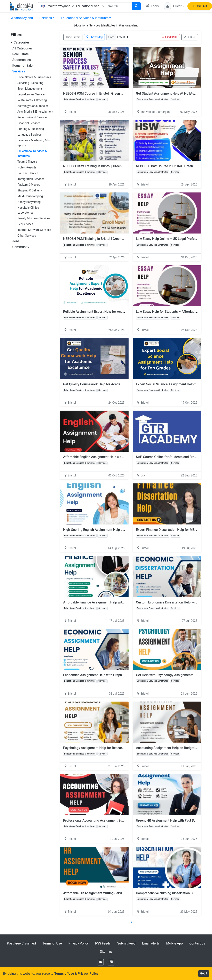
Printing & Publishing (31, 129)
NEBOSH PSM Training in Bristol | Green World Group (102, 239)
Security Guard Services (32, 117)
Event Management (30, 89)
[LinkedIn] (111, 962)
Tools (152, 6)
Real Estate (21, 54)
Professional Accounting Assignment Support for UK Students (109, 820)
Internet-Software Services (34, 230)
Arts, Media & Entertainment (35, 112)
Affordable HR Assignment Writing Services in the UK (102, 893)
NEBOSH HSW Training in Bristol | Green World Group (102, 166)
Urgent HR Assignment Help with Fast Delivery (170, 820)
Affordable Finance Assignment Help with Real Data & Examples (110, 602)
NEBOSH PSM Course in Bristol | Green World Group (101, 93)
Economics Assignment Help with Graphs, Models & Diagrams (108, 675)
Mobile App (175, 943)
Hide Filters (73, 37)
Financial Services (29, 123)
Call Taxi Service (28, 173)
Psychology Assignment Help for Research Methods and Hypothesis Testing (119, 748)
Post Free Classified (21, 943)
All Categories (22, 48)
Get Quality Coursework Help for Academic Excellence (103, 384)
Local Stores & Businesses (34, 77)
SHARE (190, 37)
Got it (204, 973)
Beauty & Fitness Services (34, 218)
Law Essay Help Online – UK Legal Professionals (171, 239)
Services (46, 18)
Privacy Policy (79, 943)
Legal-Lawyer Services (32, 94)
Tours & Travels (27, 162)
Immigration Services (31, 179)
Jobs (16, 241)
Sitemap (106, 952)
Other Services (27, 236)
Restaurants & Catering (32, 100)
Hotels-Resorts (27, 167)
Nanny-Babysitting (29, 202)
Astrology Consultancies (33, 106)
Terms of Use (52, 943)
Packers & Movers (29, 185)
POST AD (200, 6)
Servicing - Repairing (30, 83)
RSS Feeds (103, 943)
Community (21, 247)
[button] (174, 6)
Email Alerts (151, 943)
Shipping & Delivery (30, 190)
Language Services (30, 135)
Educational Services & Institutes (85, 18)
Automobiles (22, 60)
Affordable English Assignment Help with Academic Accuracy (108, 457)
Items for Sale (22, 66)
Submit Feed (126, 943)
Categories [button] (20, 42)
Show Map (95, 37)
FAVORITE (170, 37)
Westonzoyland (22, 18)
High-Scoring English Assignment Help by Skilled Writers (105, 530)
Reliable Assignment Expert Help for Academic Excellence (106, 312)
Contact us (197, 943)
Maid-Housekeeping (30, 196)
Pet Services (25, 224)
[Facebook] (101, 962)
